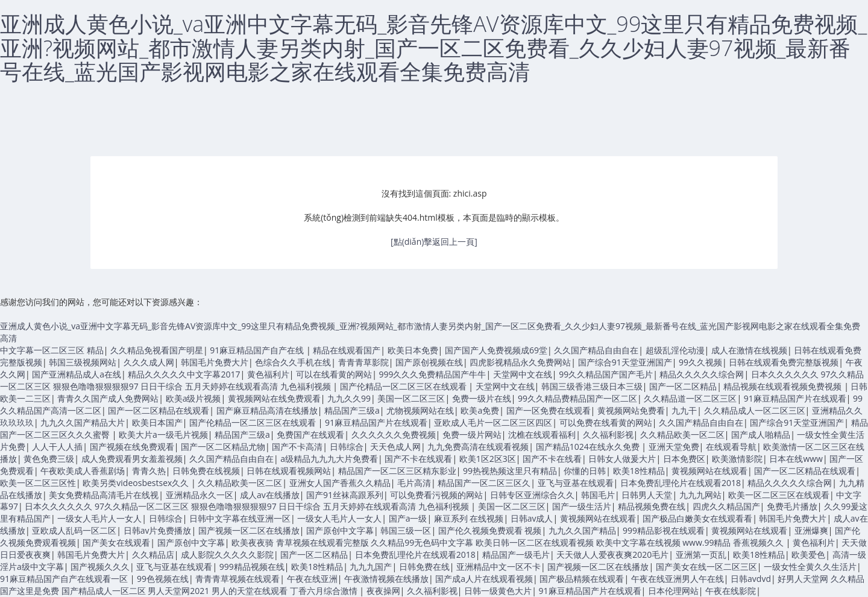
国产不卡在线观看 (418, 459)
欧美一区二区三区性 (38, 483)
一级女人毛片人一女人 (99, 518)
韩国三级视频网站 (83, 362)
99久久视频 (700, 362)
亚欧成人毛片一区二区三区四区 (493, 422)
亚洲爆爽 (811, 530)
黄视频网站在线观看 (709, 471)
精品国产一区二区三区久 (484, 483)
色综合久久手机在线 (293, 362)
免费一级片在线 (482, 398)
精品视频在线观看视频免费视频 (784, 386)
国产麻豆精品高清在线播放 (267, 410)
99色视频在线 (163, 579)
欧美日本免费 (413, 350)
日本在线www (796, 459)
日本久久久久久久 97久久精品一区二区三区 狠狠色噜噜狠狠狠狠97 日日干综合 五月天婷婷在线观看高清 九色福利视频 (248, 506)
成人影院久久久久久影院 (227, 554)
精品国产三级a (352, 410)
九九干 (684, 410)
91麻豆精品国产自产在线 (258, 350)
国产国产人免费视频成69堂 (496, 350)
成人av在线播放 (270, 495)
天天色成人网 (395, 447)
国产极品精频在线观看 (582, 579)
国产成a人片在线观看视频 (484, 579)
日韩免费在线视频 (206, 471)
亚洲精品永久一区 (200, 495)
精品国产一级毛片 (516, 554)
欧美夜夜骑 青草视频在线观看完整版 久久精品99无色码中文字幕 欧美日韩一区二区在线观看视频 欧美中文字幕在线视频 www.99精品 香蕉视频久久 (509, 542)
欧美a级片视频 (193, 398)
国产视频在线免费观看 (132, 447)
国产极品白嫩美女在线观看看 (697, 518)
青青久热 (149, 471)
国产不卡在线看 (552, 459)
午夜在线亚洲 (312, 579)
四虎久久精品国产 (726, 506)
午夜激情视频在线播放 (386, 579)
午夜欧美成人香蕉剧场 (83, 471)
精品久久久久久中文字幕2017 (184, 374)
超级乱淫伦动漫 (675, 350)
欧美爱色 (808, 554)
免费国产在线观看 (310, 434)
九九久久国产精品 (582, 530)
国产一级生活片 (582, 506)
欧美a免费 (480, 410)
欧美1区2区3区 (488, 459)
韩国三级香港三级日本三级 (592, 386)
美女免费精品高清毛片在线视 (104, 495)
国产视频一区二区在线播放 (249, 530)
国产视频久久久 (100, 567)
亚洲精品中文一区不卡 (498, 567)
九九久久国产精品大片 (83, 422)
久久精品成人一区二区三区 (755, 410)
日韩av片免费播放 (158, 530)
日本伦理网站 (673, 591)
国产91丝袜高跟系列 (345, 495)
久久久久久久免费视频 (394, 434)
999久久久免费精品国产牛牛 (432, 374)
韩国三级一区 (406, 530)
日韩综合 (347, 447)
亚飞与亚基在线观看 (576, 483)
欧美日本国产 (157, 422)
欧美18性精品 (639, 471)
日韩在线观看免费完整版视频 (784, 362)
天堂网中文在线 (523, 374)
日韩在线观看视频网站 (289, 471)
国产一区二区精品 (683, 386)
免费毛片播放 (792, 506)
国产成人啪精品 (761, 434)
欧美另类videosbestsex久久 (137, 483)
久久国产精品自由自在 (596, 350)
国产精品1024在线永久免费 (589, 447)
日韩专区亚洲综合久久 (532, 495)
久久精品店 (153, 554)
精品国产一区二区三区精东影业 (397, 471)
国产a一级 (408, 518)
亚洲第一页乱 (701, 554)
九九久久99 (349, 398)
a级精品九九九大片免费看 (329, 459)
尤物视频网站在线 (420, 410)
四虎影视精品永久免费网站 (520, 362)
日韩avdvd (751, 579)
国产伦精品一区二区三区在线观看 (404, 386)
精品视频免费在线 (652, 506)
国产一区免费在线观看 (549, 410)
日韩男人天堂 (647, 495)
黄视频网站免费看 (631, 410)
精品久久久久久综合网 (702, 374)
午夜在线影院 (731, 591)
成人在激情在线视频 (749, 350)
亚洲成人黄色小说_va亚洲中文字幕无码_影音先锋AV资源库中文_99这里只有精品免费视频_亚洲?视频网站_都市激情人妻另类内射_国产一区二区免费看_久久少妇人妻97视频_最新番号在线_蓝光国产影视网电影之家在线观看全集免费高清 (433, 48)
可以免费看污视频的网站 (436, 495)
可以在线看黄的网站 (334, 374)
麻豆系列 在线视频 (469, 518)
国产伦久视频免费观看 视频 (490, 530)
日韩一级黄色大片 (498, 591)
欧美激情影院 (737, 459)
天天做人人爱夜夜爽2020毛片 (612, 554)
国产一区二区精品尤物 (223, 447)
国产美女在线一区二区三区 (706, 567)
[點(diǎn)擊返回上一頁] (434, 242)
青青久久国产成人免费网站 (108, 398)
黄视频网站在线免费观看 (274, 398)
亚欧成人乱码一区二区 (74, 530)
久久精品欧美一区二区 (682, 434)
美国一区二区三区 (411, 398)
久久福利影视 (608, 434)
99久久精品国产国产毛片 (606, 374)
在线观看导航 (731, 447)
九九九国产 (371, 567)
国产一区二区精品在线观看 (159, 410)
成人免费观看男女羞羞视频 (132, 459)
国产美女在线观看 (116, 542)
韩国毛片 (598, 495)
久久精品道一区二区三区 (690, 398)
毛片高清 (414, 483)
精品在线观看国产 (347, 350)
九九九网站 (700, 495)
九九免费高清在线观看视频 (478, 447)
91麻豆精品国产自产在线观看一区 (65, 579)
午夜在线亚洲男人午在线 (678, 579)
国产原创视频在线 (429, 362)
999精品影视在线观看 (664, 530)
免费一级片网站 (472, 434)
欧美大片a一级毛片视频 (163, 434)
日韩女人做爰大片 (622, 459)
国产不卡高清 (297, 447)
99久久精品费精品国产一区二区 (577, 398)
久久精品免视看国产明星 (157, 350)
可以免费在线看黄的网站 (606, 422)
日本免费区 (684, 459)
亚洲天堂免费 (674, 447)
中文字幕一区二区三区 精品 (52, 350)
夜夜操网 (383, 591)
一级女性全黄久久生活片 (810, 567)
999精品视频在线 (252, 567)
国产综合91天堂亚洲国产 (625, 362)
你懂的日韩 (585, 471)
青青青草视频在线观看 (237, 579)
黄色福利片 (268, 374)
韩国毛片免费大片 (215, 362)
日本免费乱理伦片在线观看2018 (681, 483)
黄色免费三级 (49, 459)
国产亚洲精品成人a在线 (77, 374)
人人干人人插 (57, 447)
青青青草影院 (363, 362)
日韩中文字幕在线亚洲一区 (240, 518)
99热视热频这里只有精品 (510, 471)
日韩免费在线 (424, 567)
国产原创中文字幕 (340, 530)
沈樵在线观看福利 (542, 434)
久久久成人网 (149, 362)
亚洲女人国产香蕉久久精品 (340, 483)
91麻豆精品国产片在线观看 (795, 398)
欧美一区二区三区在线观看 (779, 495)
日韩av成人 (532, 518)
